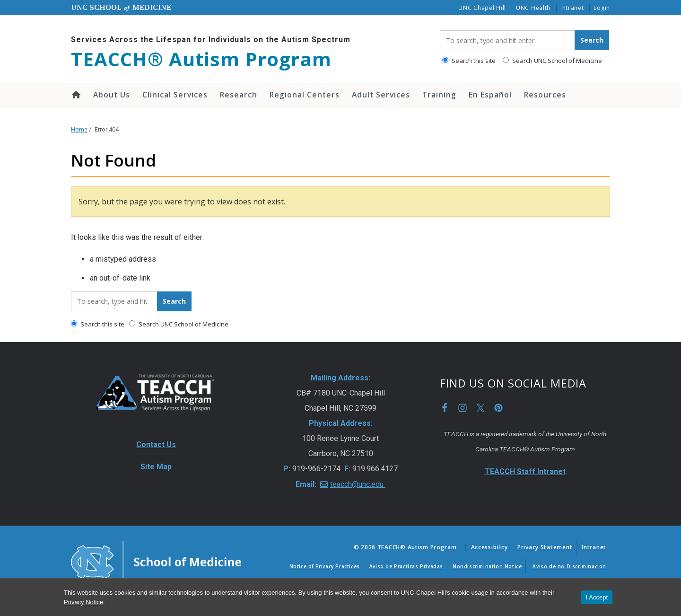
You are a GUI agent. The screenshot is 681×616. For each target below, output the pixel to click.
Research (239, 95)
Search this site (469, 61)
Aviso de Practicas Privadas (406, 566)
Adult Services (381, 95)
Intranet (572, 8)
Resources (545, 95)
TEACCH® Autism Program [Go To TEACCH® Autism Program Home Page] (201, 59)
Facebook (445, 408)
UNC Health (533, 8)
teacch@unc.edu (358, 484)
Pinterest (498, 408)
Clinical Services (175, 95)
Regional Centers (305, 95)
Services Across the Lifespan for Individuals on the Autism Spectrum (211, 40)
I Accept (597, 597)
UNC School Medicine (121, 7)
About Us (112, 95)
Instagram (463, 408)
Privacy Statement (545, 547)
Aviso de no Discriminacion (569, 566)
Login (602, 8)
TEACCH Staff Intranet (525, 471)
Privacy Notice (83, 602)
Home (75, 95)
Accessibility (489, 547)
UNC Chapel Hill (482, 8)
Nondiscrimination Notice (487, 566)
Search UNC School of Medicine (552, 61)
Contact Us (156, 444)
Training (439, 95)
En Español (490, 95)
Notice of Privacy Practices (325, 566)
